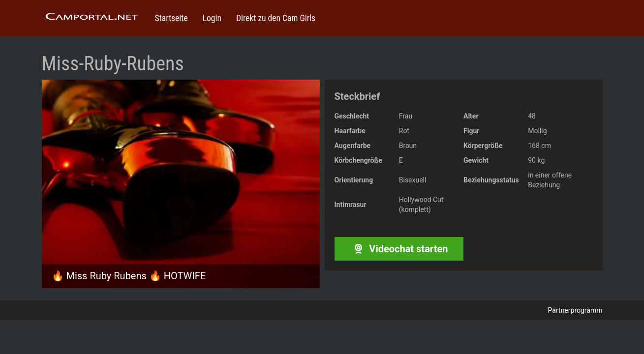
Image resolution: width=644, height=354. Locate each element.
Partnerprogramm (575, 310)
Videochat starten (399, 249)
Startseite (171, 18)
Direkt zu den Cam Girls (276, 18)
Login (212, 18)
